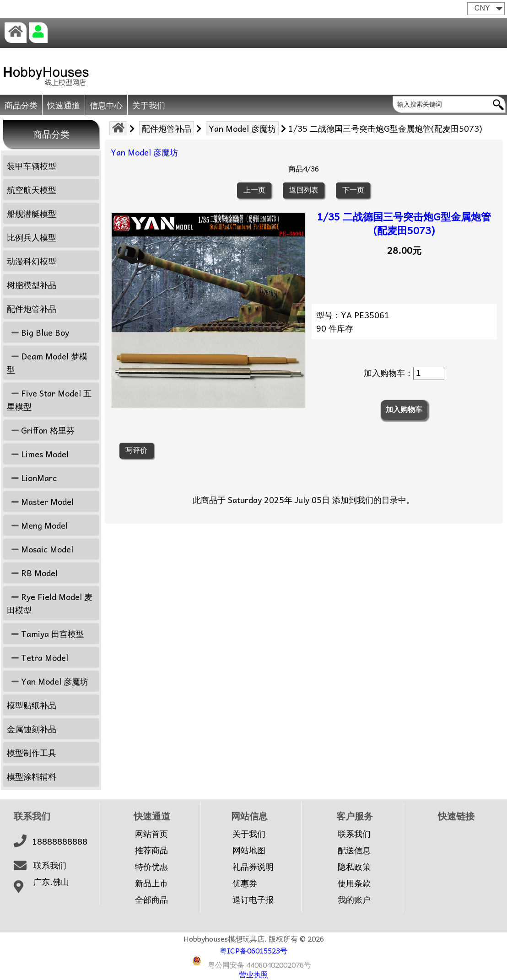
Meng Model (37, 525)
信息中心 (106, 105)
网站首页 (151, 834)
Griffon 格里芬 (41, 430)
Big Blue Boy (38, 332)
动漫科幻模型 (32, 261)
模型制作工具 (32, 752)
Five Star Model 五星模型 (49, 400)
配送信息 (354, 850)
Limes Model (38, 454)
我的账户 (354, 900)
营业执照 (253, 974)
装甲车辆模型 (32, 166)
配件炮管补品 (167, 128)
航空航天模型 (32, 190)
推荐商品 (151, 850)
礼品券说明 (253, 867)
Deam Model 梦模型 (47, 363)
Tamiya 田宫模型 (46, 634)
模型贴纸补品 (32, 705)
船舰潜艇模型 (32, 213)
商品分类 (21, 105)
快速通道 (64, 105)
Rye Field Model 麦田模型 (50, 603)
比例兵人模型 (32, 237)
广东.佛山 (51, 882)
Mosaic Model (40, 549)
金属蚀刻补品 (32, 729)
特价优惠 (151, 867)
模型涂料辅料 (32, 776)
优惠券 (245, 883)
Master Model (40, 501)
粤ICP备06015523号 (253, 950)
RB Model (32, 573)
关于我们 (149, 105)
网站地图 (249, 850)
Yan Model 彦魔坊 (242, 128)
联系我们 (50, 865)
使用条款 (354, 883)
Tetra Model (38, 657)
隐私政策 (354, 867)
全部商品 (151, 900)
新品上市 (151, 883)
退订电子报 (253, 900)
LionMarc (32, 478)
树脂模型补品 (32, 285)
